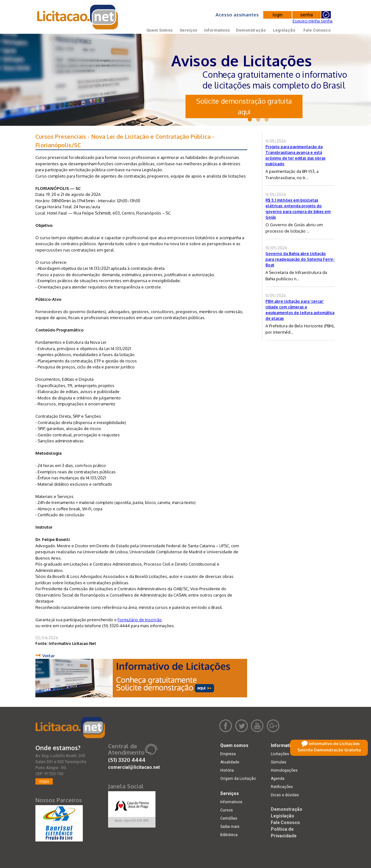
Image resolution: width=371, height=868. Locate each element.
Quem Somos (159, 30)
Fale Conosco (317, 30)
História (227, 770)
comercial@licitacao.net (134, 767)
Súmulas (279, 762)
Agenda (278, 779)
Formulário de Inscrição (140, 620)
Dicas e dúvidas (285, 795)
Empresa (228, 754)
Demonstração (251, 30)
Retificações (282, 787)
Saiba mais (230, 827)
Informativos (217, 30)
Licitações (280, 754)
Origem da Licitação (238, 779)
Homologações (284, 770)
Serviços (188, 30)
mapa (44, 781)
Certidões (229, 818)
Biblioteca (229, 835)
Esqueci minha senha (313, 21)
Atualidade (230, 762)
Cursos (227, 810)
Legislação (284, 30)
